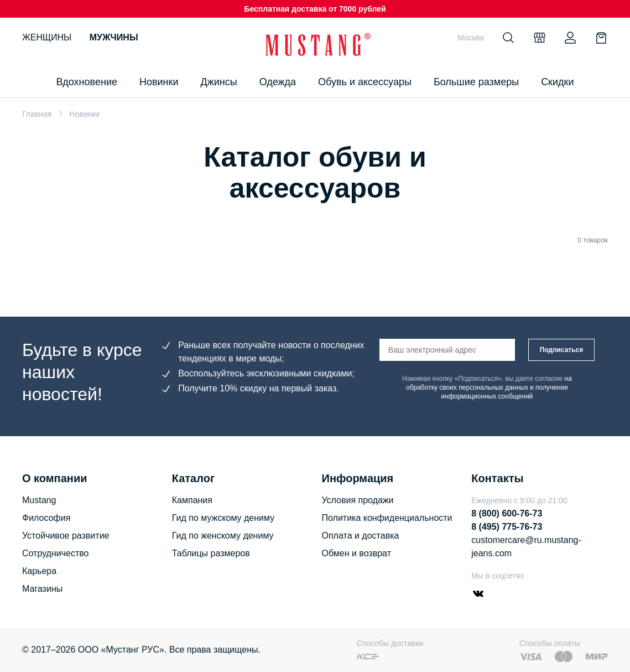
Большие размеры (476, 82)
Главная (37, 114)
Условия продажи (358, 500)
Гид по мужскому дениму (223, 518)
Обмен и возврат (356, 553)
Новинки (159, 82)
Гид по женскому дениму (223, 536)
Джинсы (218, 82)
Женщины (47, 37)
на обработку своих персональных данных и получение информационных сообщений (489, 387)
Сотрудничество (56, 553)
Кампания (192, 500)
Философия (46, 518)
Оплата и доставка (361, 536)
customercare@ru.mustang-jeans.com (526, 547)
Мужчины (114, 37)
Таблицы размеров (211, 553)
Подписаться (561, 350)
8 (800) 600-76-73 (507, 513)
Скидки (557, 82)
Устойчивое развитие (66, 536)
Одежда (278, 82)
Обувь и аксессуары (365, 82)
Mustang (39, 500)
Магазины (42, 589)
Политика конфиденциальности (387, 518)
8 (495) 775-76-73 (507, 527)
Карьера (39, 571)
